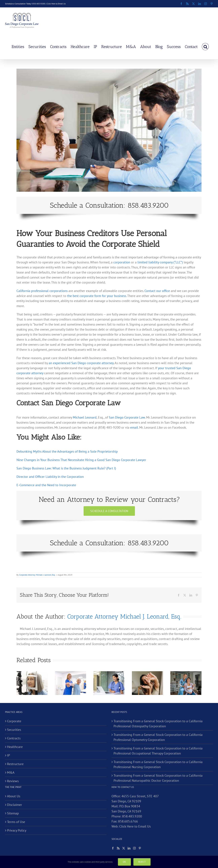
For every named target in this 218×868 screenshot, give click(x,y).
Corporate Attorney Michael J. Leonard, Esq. (37, 575)
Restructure (15, 764)
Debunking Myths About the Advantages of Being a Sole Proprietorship (67, 451)
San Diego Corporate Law (127, 417)
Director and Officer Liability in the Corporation (50, 477)
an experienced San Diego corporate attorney (81, 363)
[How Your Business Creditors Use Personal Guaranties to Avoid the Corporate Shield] (109, 130)
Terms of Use (16, 822)
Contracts (14, 738)
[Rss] (118, 848)
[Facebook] (113, 848)
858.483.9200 (132, 816)
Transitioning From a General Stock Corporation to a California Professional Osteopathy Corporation (158, 724)
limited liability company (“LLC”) (160, 262)
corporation (122, 262)
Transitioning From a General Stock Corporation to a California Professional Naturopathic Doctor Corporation (158, 778)
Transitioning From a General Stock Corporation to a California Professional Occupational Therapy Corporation (158, 751)
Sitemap (13, 813)
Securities (14, 730)
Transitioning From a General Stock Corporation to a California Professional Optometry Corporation (158, 737)
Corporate (14, 721)
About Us (14, 796)
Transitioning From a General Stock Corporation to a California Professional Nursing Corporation (158, 764)
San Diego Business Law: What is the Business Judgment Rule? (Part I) (66, 468)
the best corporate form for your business (97, 296)
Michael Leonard (85, 417)
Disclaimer (15, 805)
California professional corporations (42, 291)
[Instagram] (134, 848)
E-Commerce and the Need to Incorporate (46, 485)
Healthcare (15, 747)
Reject (142, 862)
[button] (205, 46)
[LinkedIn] (129, 848)
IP (8, 755)
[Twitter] (124, 848)
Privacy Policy (17, 830)
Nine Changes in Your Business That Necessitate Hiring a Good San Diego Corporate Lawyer (81, 460)
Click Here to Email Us (56, 4)
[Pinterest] (140, 848)
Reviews (13, 781)
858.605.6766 (128, 821)
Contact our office (157, 291)
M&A (11, 772)
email (134, 427)
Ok (124, 862)
